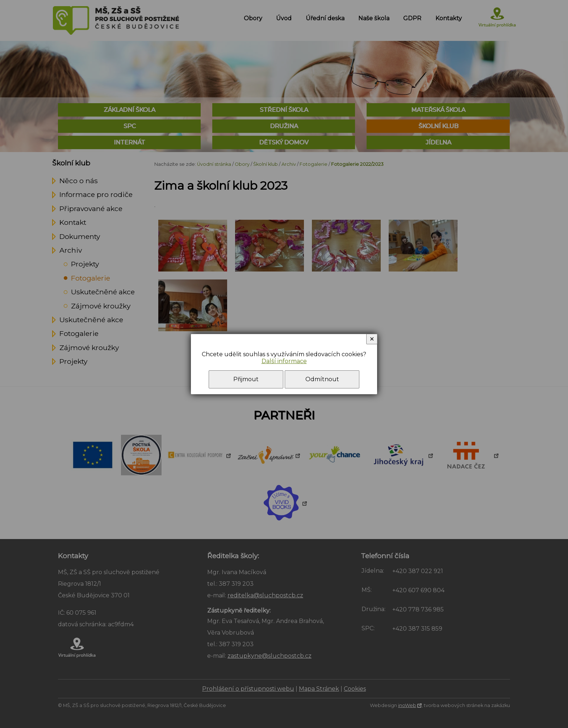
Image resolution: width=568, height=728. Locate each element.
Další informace (284, 361)
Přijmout (246, 379)
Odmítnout (322, 379)
